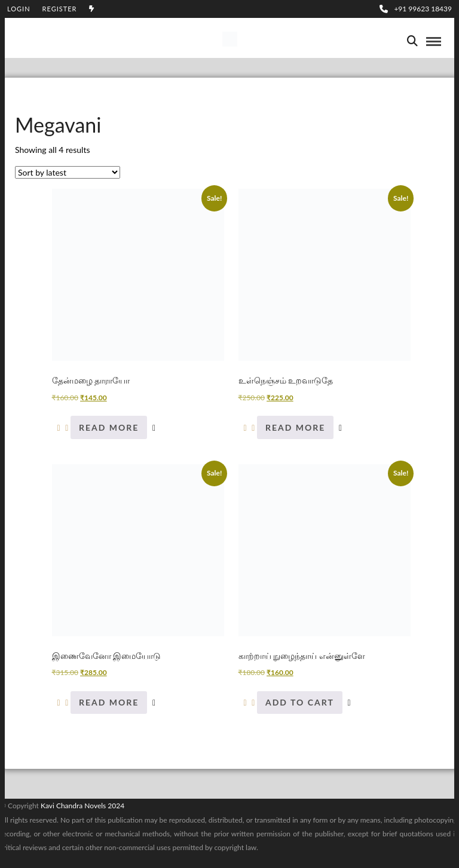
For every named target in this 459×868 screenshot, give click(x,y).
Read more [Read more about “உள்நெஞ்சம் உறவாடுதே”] (295, 427)
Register (60, 9)
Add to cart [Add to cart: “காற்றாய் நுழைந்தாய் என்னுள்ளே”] (300, 702)
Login (19, 9)
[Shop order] (68, 172)
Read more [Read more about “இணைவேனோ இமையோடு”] (109, 702)
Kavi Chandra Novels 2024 (82, 806)
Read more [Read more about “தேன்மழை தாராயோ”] (109, 427)
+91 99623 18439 (416, 9)
